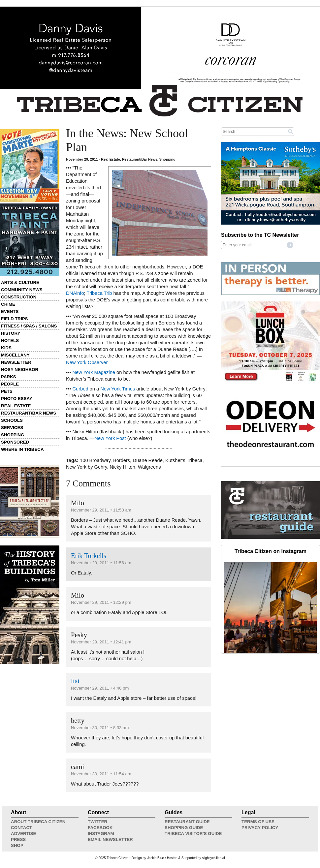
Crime (8, 304)
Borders (122, 460)
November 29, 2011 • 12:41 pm (101, 642)
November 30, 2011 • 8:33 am (100, 728)
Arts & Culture (20, 282)
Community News (22, 290)
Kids (6, 348)
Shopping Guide (184, 828)
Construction (19, 297)
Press (18, 839)
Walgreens (149, 467)
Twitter (97, 822)
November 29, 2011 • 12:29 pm (101, 602)
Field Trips (14, 319)
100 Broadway (95, 460)
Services (12, 428)
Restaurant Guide (187, 822)
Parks (9, 377)
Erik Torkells (89, 556)
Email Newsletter (110, 839)
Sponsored (15, 442)
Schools (12, 420)
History (11, 333)
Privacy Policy (260, 828)
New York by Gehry (86, 467)
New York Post (110, 438)
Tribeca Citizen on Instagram (271, 551)
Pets (7, 391)
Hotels (10, 341)
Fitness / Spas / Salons (29, 326)
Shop (17, 845)
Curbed (80, 389)
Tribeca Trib (99, 293)
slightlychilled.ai (213, 858)
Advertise (23, 834)
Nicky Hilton (123, 467)
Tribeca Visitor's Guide (193, 834)
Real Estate (16, 406)
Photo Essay (17, 399)
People (10, 384)
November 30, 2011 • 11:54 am (101, 774)
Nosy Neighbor (20, 370)
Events (10, 311)
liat (75, 681)
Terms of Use (258, 822)
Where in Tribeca (22, 449)
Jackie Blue (156, 858)
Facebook (100, 828)
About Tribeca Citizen (38, 822)
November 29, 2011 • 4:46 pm (100, 688)
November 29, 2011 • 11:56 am (101, 563)
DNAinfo (75, 293)
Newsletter (16, 362)
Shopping (13, 435)
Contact (21, 828)
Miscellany (15, 355)
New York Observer (87, 362)
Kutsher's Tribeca (184, 460)
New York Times (118, 389)
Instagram (101, 834)
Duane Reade (147, 460)
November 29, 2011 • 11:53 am (101, 510)
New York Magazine (94, 372)
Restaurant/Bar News (29, 413)
